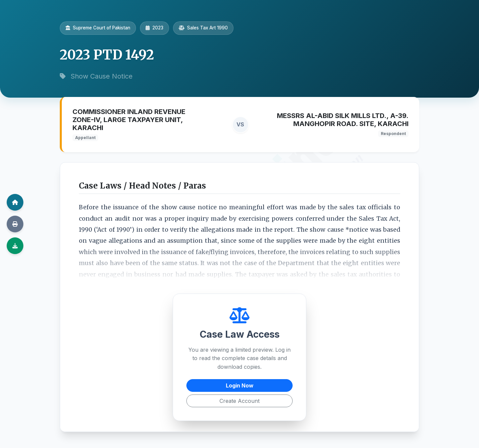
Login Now (240, 385)
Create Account (239, 401)
